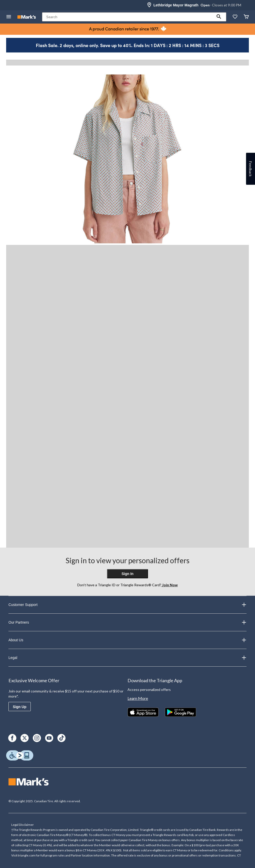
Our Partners (128, 622)
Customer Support (128, 605)
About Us (128, 640)
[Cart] (246, 17)
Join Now (169, 585)
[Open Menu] (9, 17)
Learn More (138, 698)
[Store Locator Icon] (149, 5)
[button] (219, 17)
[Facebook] (12, 738)
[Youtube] (49, 738)
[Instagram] (37, 738)
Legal (128, 658)
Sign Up (20, 707)
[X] (25, 738)
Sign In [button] (128, 574)
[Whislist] (235, 17)
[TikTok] (61, 738)
